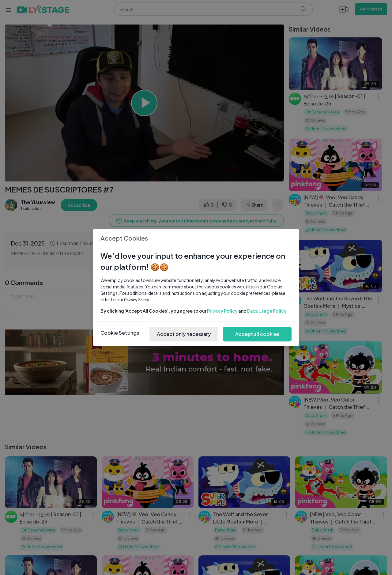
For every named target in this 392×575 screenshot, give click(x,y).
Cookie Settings (120, 333)
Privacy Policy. (137, 300)
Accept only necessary (184, 334)
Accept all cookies (257, 334)
